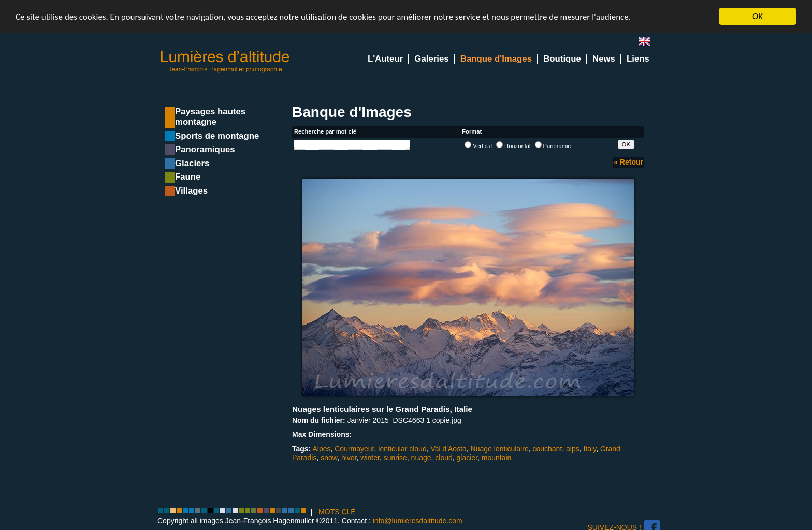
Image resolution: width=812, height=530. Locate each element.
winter (370, 458)
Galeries (431, 59)
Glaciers (192, 163)
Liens (638, 59)
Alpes (321, 449)
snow (329, 458)
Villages (191, 191)
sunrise (395, 458)
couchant (547, 449)
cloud (444, 458)
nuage (421, 458)
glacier (467, 458)
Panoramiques (205, 149)
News (604, 59)
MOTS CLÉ (337, 512)
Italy (590, 449)
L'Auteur (385, 59)
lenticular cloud (402, 449)
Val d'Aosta (448, 449)
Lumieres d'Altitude (225, 62)
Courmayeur (354, 449)
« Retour (628, 162)
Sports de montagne (217, 136)
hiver (349, 458)
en (648, 44)
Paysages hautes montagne (210, 117)
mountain (497, 458)
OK (758, 16)
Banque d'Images (496, 59)
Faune (188, 177)
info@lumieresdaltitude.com (418, 521)
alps (573, 449)
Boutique (562, 59)
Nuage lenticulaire (500, 449)
